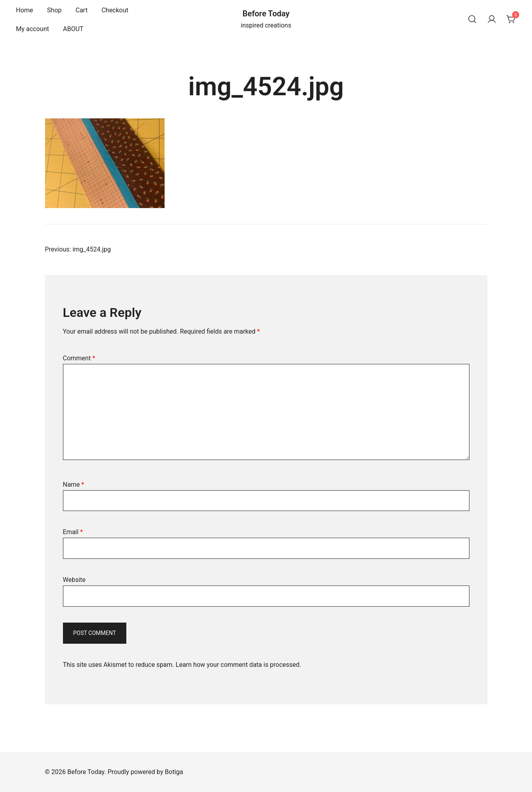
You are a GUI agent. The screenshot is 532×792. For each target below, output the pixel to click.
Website (74, 580)
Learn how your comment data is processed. (239, 665)
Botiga (174, 772)
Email (73, 532)
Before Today (266, 14)
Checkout (115, 10)
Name (74, 484)
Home (25, 10)
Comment (79, 358)
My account (32, 29)
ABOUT (73, 29)
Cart (81, 10)
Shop (54, 10)
